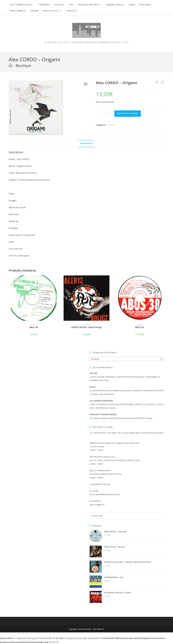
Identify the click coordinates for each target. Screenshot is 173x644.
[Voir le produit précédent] (157, 82)
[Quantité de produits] (104, 113)
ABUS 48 (34, 327)
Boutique (23, 65)
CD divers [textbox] (126, 359)
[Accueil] (11, 65)
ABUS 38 (139, 327)
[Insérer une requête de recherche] (127, 516)
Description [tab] (86, 143)
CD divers (111, 125)
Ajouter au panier (128, 113)
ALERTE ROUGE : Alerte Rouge (86, 327)
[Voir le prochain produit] (162, 82)
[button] (86, 84)
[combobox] (127, 359)
